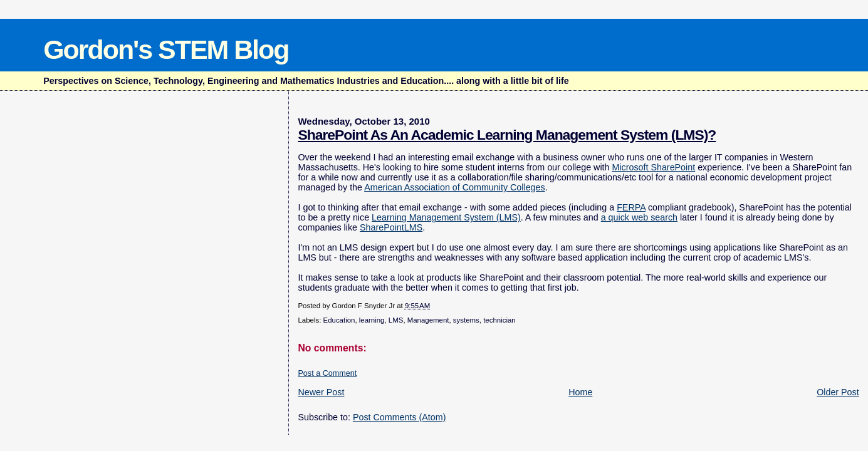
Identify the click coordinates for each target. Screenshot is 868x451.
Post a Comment (327, 373)
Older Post (838, 392)
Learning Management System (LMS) (446, 217)
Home (580, 392)
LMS (396, 320)
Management (428, 320)
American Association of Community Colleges (454, 187)
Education (339, 320)
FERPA (631, 207)
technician (499, 320)
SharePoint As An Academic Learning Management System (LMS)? (507, 135)
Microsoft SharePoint (653, 167)
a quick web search (639, 217)
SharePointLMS (391, 227)
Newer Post (321, 392)
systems (466, 320)
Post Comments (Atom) (400, 417)
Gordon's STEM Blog (166, 49)
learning (372, 320)
